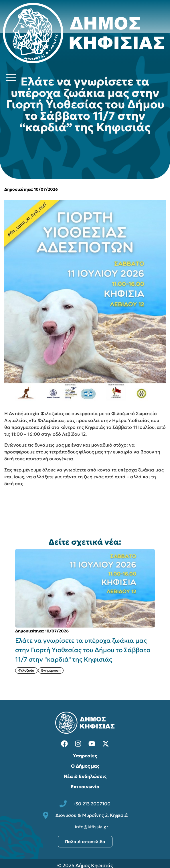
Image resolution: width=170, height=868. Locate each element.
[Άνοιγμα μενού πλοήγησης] (11, 77)
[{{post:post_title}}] (85, 588)
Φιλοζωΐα (26, 670)
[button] (161, 616)
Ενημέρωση (51, 670)
